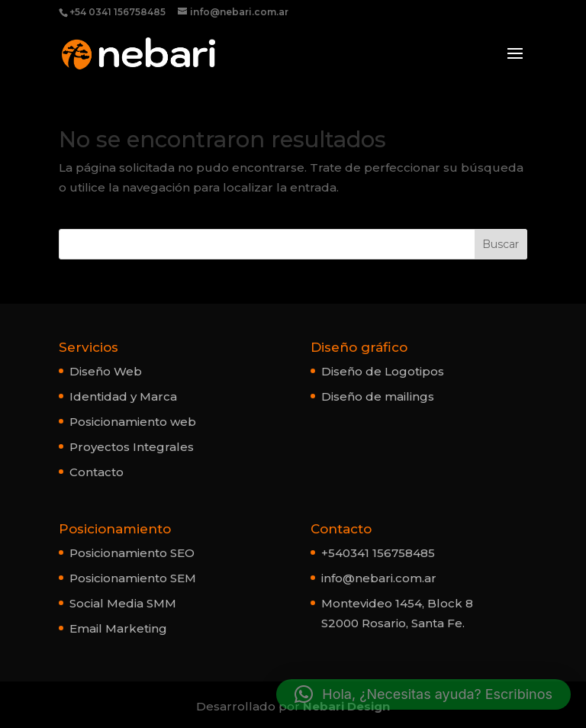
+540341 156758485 (378, 553)
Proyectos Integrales (132, 447)
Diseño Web (106, 371)
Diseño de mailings (378, 396)
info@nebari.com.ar (379, 578)
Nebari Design (346, 706)
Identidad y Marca (123, 396)
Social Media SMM (123, 603)
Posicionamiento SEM (133, 578)
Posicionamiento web (133, 422)
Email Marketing (118, 628)
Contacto (97, 472)
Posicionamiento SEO (132, 553)
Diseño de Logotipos (383, 371)
